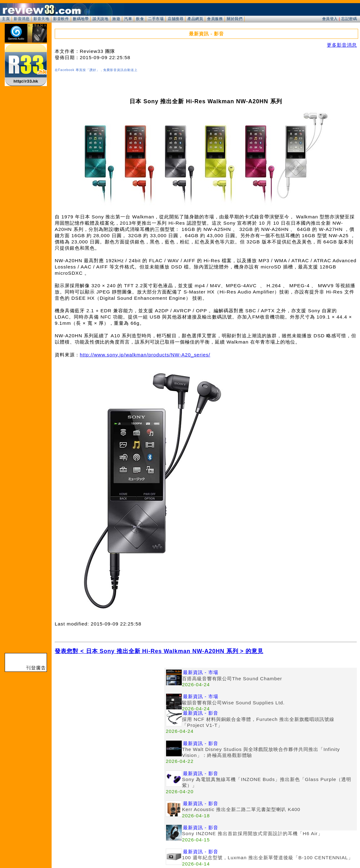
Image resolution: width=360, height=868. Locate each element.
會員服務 (215, 19)
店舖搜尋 (175, 19)
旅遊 (116, 19)
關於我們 (235, 19)
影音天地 (41, 19)
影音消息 (22, 19)
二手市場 (156, 19)
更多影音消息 (342, 45)
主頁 (6, 19)
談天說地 (100, 19)
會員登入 (330, 19)
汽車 (128, 19)
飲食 (140, 19)
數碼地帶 (81, 19)
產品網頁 (195, 19)
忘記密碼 (349, 19)
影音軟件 (61, 19)
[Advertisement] (109, 712)
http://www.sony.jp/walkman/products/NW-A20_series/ (145, 355)
